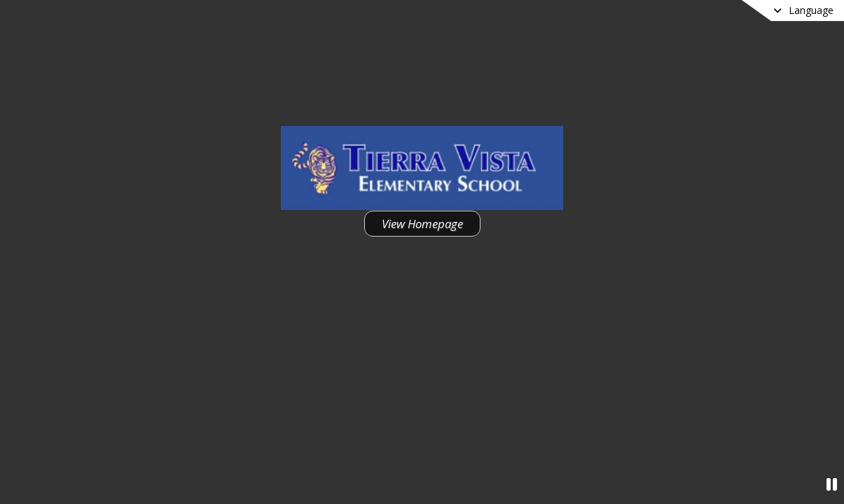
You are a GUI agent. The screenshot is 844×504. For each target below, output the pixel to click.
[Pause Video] (832, 484)
